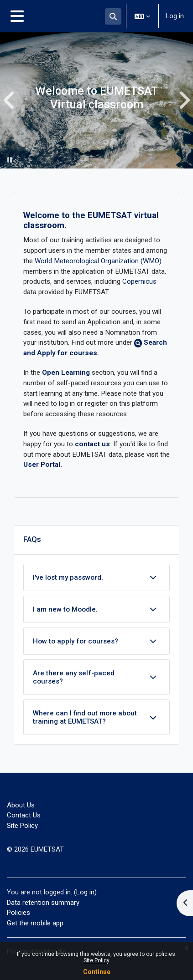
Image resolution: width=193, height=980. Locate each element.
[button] (113, 16)
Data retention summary (43, 903)
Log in (175, 16)
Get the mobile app (35, 923)
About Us (21, 805)
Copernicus (139, 281)
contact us (92, 444)
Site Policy (96, 960)
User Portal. (43, 464)
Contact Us (24, 815)
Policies (18, 913)
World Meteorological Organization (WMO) (98, 261)
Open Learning (66, 373)
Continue (97, 972)
